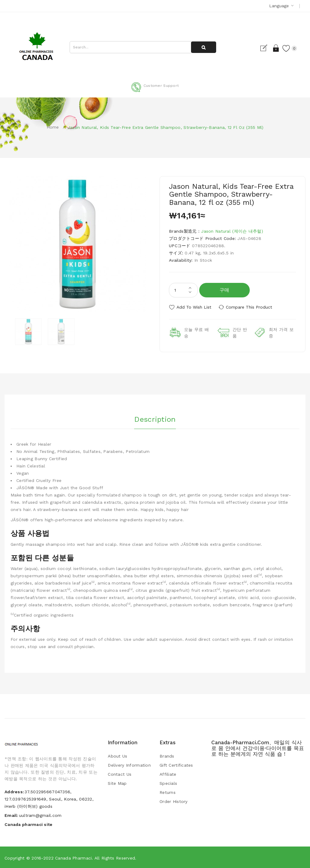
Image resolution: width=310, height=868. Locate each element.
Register (264, 48)
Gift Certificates (176, 765)
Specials (168, 783)
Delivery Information (129, 765)
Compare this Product (251, 307)
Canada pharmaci (73, 857)
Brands (167, 755)
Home (53, 127)
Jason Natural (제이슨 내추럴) (232, 231)
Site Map (117, 783)
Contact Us (120, 774)
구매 (224, 290)
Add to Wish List (194, 307)
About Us (117, 755)
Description (155, 418)
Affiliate (168, 774)
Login (275, 48)
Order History (174, 801)
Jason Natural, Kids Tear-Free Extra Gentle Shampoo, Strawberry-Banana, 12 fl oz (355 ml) (166, 127)
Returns (168, 792)
